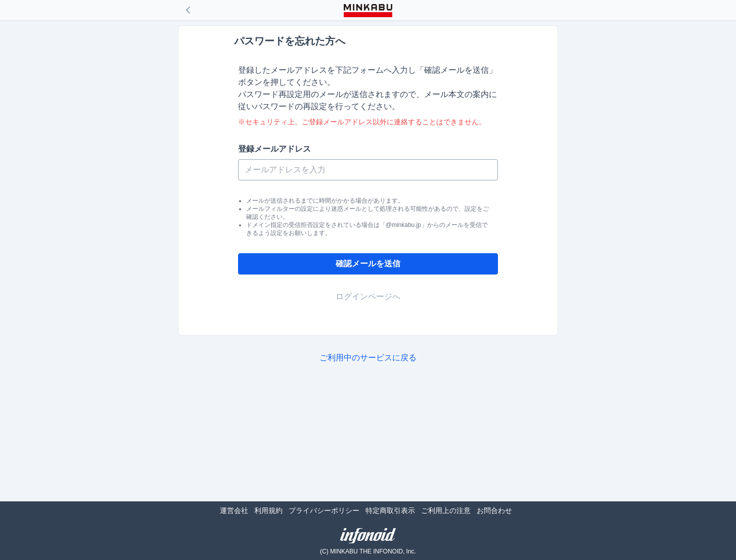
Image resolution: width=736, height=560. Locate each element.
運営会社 (234, 510)
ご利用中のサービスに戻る (368, 358)
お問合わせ (494, 510)
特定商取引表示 (390, 510)
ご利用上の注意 (446, 510)
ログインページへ (368, 296)
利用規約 (268, 510)
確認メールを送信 (368, 264)
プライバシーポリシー (324, 510)
